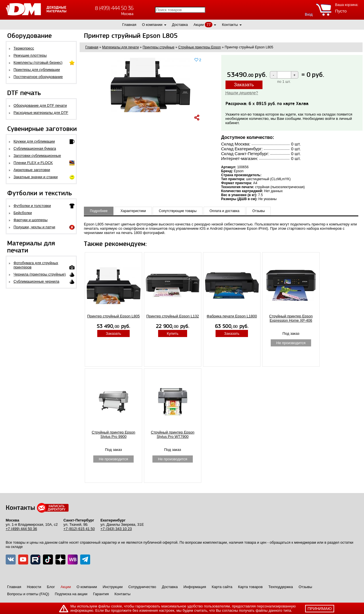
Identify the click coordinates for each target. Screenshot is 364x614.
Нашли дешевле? (242, 93)
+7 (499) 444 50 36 (21, 529)
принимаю (320, 609)
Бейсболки (23, 213)
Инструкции (113, 587)
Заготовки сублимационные (37, 156)
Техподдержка (281, 587)
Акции (198, 25)
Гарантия (101, 594)
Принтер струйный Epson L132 (173, 316)
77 (208, 25)
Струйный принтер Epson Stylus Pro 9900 (113, 434)
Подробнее (99, 211)
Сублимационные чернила (37, 281)
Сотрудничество (142, 587)
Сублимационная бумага (35, 148)
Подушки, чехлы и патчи (35, 227)
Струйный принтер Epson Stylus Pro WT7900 (172, 434)
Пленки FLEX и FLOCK (33, 163)
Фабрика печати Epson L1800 (232, 316)
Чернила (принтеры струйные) (40, 274)
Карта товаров (250, 587)
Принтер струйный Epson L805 (114, 316)
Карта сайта (222, 587)
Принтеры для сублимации (37, 70)
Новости (34, 587)
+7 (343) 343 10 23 (116, 529)
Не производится (291, 343)
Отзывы (258, 211)
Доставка (180, 25)
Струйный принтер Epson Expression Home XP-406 (291, 318)
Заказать (244, 85)
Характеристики (133, 211)
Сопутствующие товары (178, 211)
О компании (152, 25)
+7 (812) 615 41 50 (79, 529)
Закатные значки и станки (36, 177)
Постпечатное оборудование (38, 77)
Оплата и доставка (225, 211)
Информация (195, 587)
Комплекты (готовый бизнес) (38, 62)
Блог (51, 587)
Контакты (230, 25)
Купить (172, 333)
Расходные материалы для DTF (41, 113)
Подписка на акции (71, 594)
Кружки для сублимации (34, 141)
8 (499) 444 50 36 (114, 8)
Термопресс (24, 48)
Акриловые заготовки (32, 170)
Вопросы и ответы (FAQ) (28, 594)
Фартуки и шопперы (31, 220)
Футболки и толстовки (32, 206)
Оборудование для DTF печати (40, 105)
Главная (129, 25)
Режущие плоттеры (30, 55)
